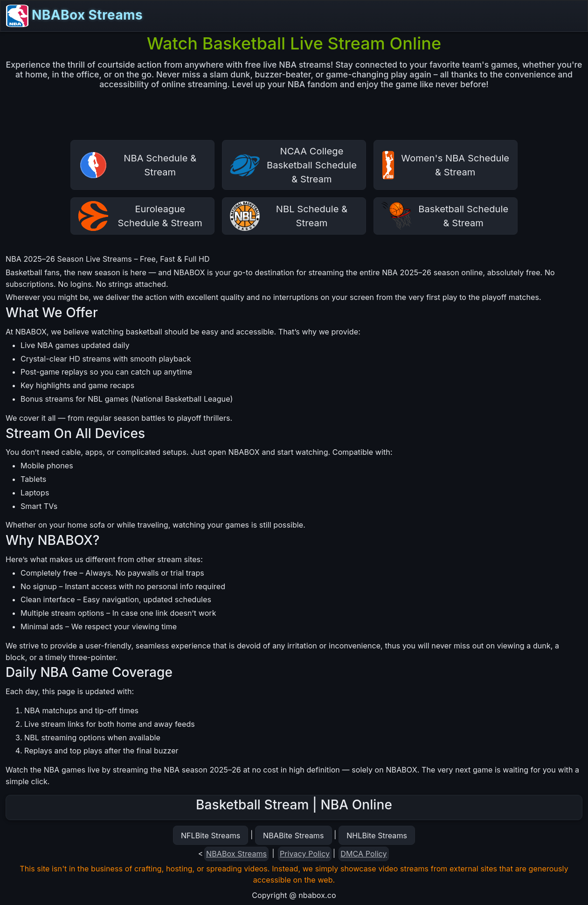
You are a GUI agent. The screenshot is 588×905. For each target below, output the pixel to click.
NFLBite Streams (211, 835)
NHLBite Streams (377, 835)
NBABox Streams (74, 16)
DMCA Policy (363, 854)
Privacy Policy (305, 854)
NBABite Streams (294, 835)
